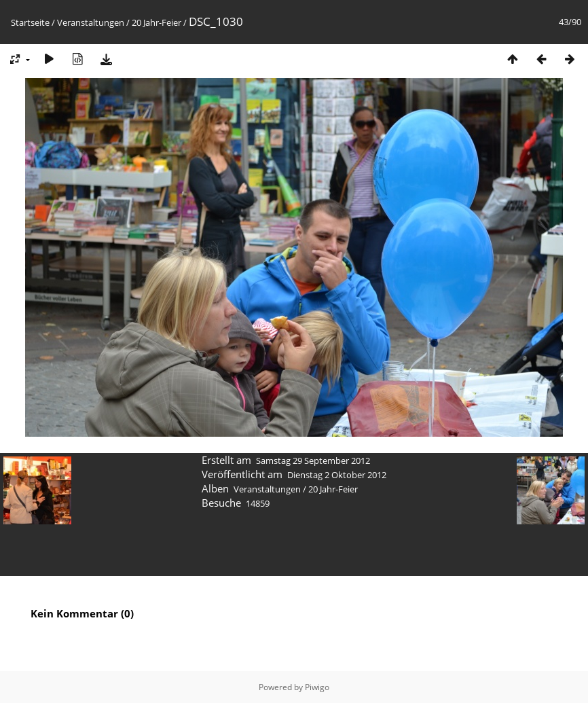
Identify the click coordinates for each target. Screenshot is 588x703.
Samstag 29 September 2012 (313, 461)
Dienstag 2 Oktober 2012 (337, 475)
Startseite (30, 22)
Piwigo (317, 687)
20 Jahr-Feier (157, 22)
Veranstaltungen (91, 22)
